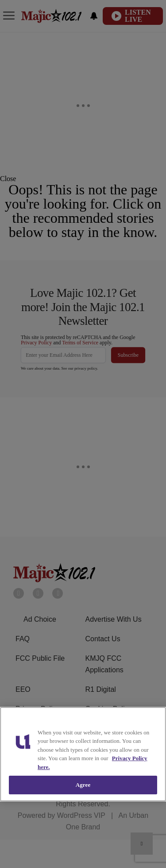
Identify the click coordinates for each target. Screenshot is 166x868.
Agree (83, 785)
